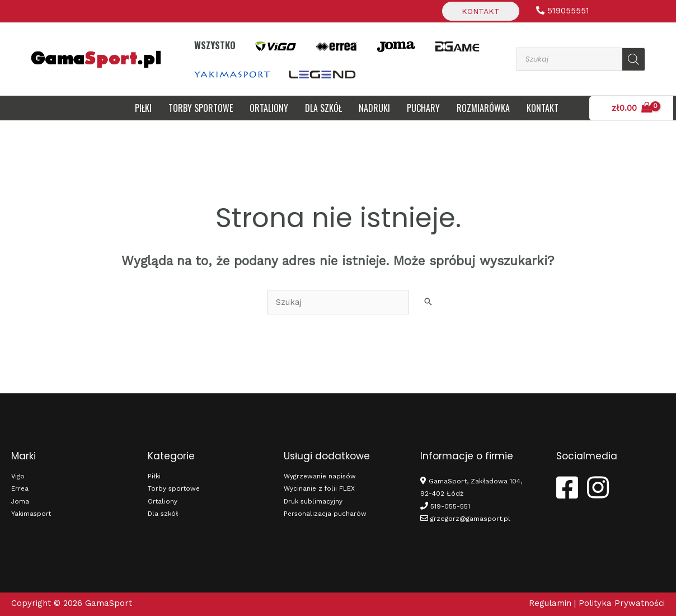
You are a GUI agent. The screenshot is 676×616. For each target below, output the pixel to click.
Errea (20, 488)
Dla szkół (164, 514)
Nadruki (374, 108)
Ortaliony (269, 108)
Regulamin (550, 603)
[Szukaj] (633, 59)
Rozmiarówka (483, 108)
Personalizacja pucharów (326, 514)
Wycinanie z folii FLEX (320, 488)
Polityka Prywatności (622, 603)
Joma (20, 501)
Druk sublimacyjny (314, 501)
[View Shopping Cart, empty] (640, 108)
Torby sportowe (201, 108)
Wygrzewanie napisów (321, 476)
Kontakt (481, 11)
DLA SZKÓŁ (323, 108)
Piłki (143, 108)
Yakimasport (32, 514)
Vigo (18, 476)
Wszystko (215, 45)
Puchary (423, 108)
